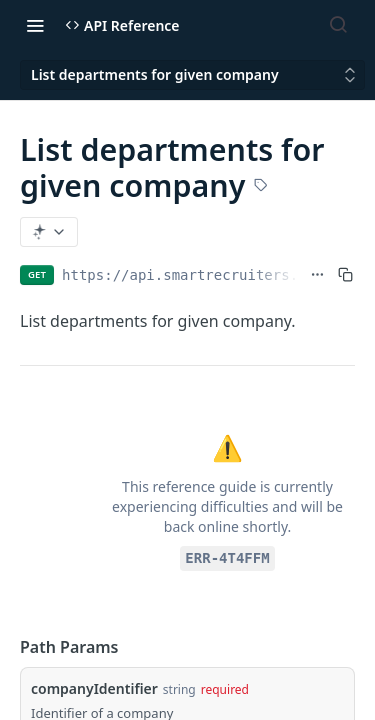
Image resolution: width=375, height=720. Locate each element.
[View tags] (261, 187)
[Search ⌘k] (338, 25)
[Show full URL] (317, 275)
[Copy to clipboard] (345, 275)
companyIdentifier (94, 688)
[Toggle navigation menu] (35, 25)
